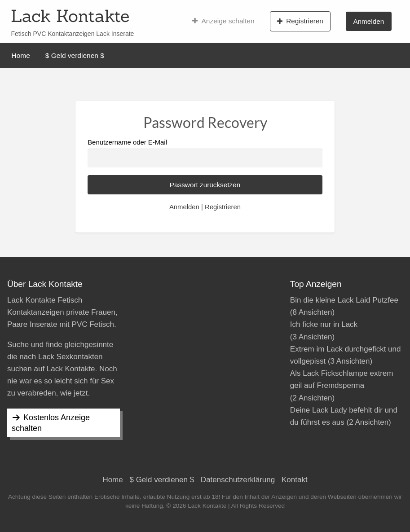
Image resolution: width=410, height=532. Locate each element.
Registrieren (300, 21)
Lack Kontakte (70, 16)
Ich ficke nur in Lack (324, 324)
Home (21, 55)
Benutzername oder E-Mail (205, 153)
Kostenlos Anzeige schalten (51, 423)
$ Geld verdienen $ (75, 55)
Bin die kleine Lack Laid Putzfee (344, 300)
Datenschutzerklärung (238, 480)
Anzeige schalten (223, 21)
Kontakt (295, 480)
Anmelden (368, 21)
